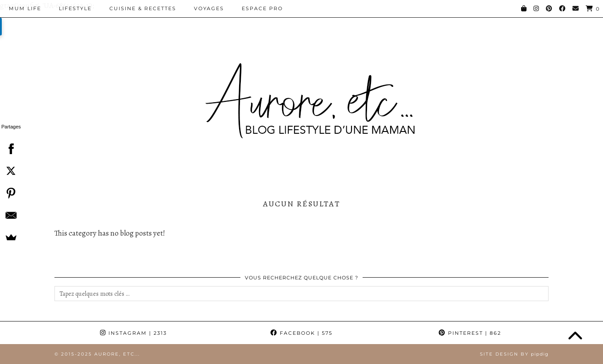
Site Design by (514, 354)
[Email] (576, 8)
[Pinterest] (549, 8)
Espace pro (262, 8)
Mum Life (25, 8)
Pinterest (470, 333)
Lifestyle (75, 8)
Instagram (133, 333)
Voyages (209, 8)
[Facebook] (563, 8)
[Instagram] (537, 8)
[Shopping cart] (593, 9)
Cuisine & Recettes (143, 8)
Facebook (301, 333)
